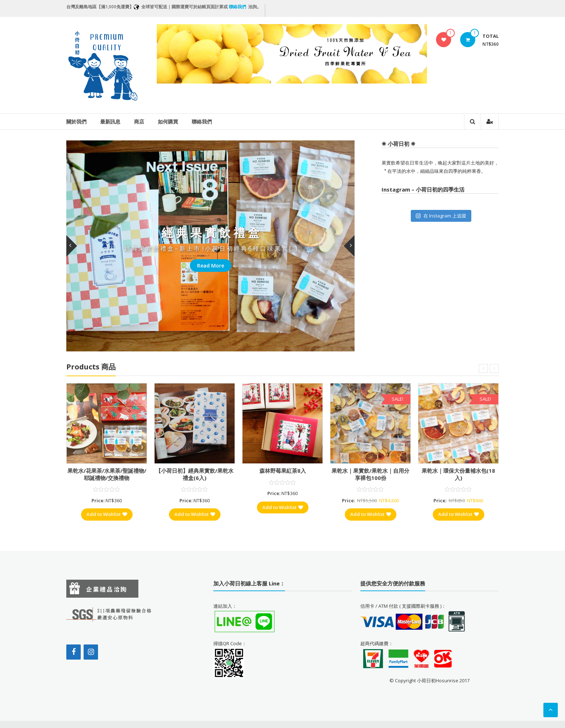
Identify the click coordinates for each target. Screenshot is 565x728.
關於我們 (76, 122)
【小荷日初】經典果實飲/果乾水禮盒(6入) (195, 474)
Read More (211, 266)
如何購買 (168, 122)
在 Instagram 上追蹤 (441, 216)
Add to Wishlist (107, 514)
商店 (139, 122)
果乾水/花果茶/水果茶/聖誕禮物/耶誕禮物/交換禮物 (107, 474)
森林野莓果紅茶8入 (283, 471)
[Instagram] (91, 652)
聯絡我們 (202, 122)
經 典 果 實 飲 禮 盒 (210, 232)
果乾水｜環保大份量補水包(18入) (458, 474)
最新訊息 (110, 122)
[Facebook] (74, 652)
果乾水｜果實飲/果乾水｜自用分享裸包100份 (370, 474)
